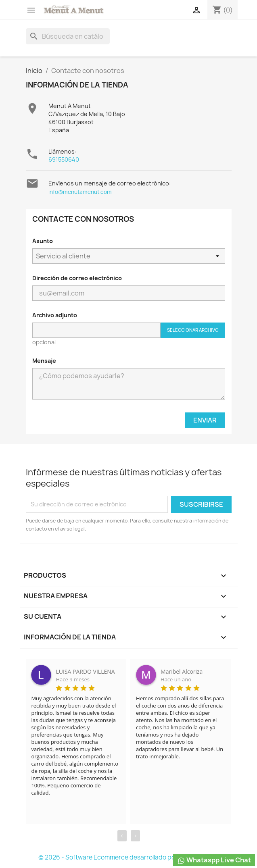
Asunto (43, 241)
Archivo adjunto (55, 315)
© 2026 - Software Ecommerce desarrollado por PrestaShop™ (128, 857)
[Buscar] (68, 36)
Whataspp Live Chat (214, 860)
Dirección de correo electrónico (77, 278)
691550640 (64, 159)
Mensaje (44, 361)
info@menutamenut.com (80, 192)
